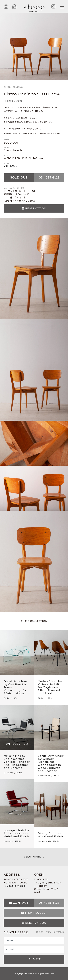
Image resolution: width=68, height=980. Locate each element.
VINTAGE (10, 166)
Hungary (8, 841)
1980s (14, 698)
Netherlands (44, 841)
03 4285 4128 (49, 177)
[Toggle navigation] (62, 6)
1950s (19, 101)
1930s (18, 841)
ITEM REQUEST (36, 913)
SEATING (18, 87)
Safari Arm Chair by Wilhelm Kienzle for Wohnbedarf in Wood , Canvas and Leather (51, 763)
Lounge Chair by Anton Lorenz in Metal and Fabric (17, 834)
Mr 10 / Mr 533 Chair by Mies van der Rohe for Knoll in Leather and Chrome (17, 762)
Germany (9, 773)
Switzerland (44, 776)
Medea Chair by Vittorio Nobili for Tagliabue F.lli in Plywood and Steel (50, 687)
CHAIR (7, 87)
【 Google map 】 (15, 886)
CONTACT (21, 903)
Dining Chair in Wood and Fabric (51, 835)
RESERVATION (36, 208)
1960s (55, 776)
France (8, 101)
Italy (6, 698)
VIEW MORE (32, 857)
